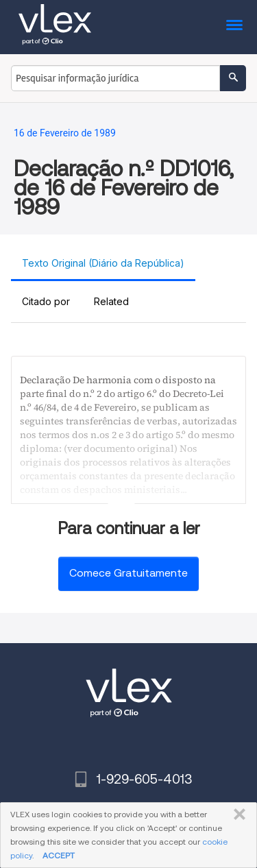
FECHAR (237, 815)
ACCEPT (59, 855)
